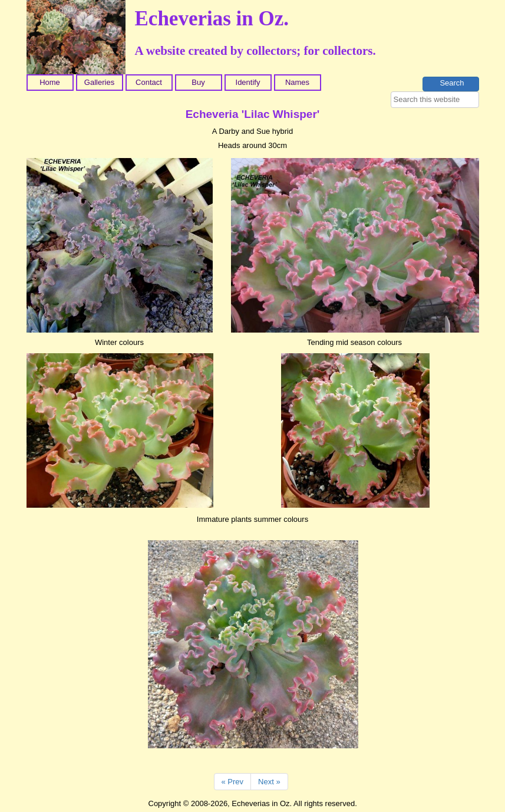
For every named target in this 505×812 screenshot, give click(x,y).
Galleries (99, 82)
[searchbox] (435, 100)
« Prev (233, 782)
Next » (269, 782)
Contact (149, 82)
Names (297, 82)
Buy (198, 82)
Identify (248, 82)
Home (50, 82)
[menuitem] (51, 83)
